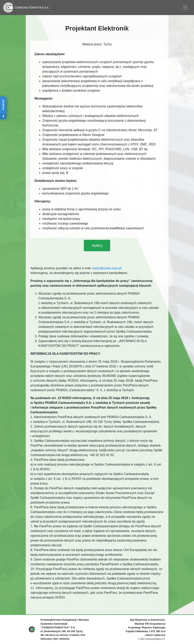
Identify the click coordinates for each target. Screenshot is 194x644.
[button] (97, 246)
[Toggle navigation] (185, 8)
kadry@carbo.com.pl (107, 268)
